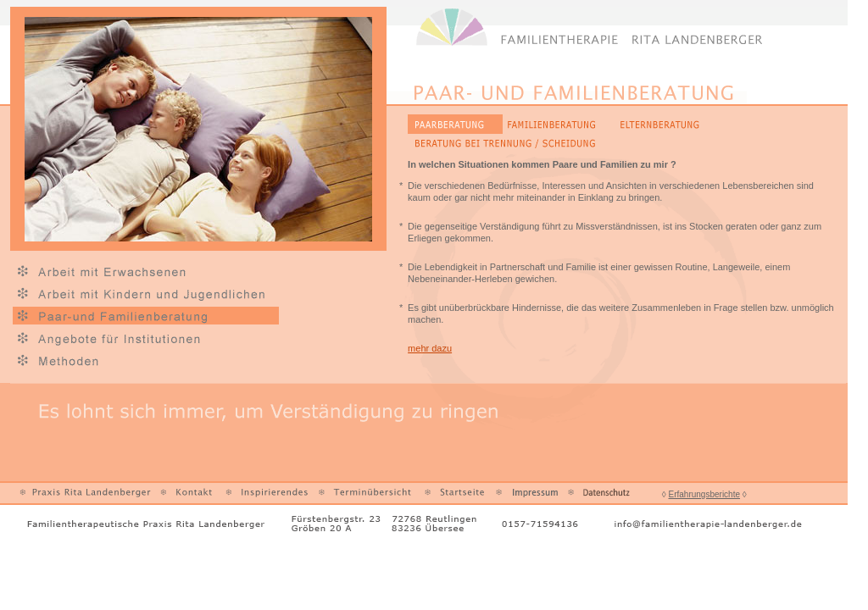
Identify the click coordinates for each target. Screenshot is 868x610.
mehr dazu (430, 348)
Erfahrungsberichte (705, 494)
